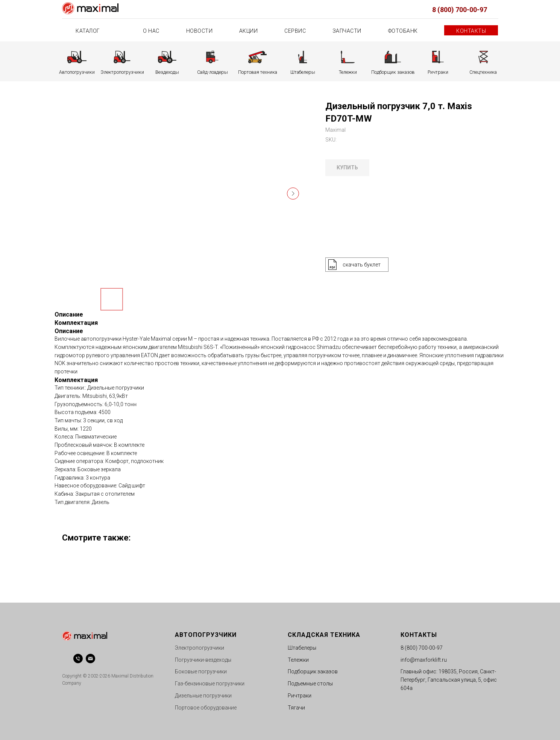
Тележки (298, 660)
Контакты (471, 31)
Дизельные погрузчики (203, 696)
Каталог (88, 31)
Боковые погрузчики (201, 671)
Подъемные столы (310, 684)
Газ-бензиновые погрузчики (210, 684)
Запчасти (347, 31)
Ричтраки (300, 696)
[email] (90, 659)
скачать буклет (362, 265)
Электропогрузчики (200, 648)
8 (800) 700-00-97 (460, 10)
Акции (249, 31)
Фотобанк (403, 31)
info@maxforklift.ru (424, 660)
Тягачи (296, 708)
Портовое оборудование (206, 708)
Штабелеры (302, 648)
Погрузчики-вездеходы (203, 660)
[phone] (78, 659)
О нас (151, 31)
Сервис (295, 31)
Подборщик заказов (313, 671)
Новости (200, 31)
